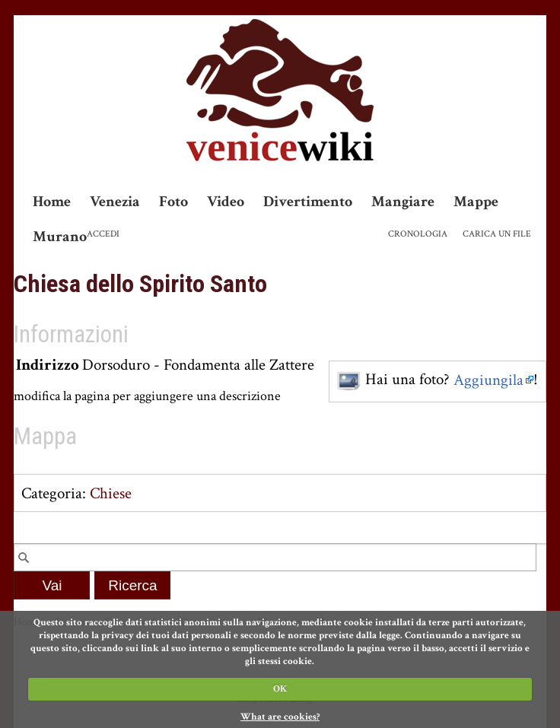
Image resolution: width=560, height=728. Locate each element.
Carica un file (497, 234)
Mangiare (403, 202)
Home (52, 202)
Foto (173, 202)
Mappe (476, 202)
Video (226, 202)
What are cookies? (280, 717)
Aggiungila (488, 380)
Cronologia (418, 234)
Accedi (103, 234)
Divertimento (308, 202)
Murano (60, 237)
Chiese (111, 493)
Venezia (115, 202)
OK (280, 689)
